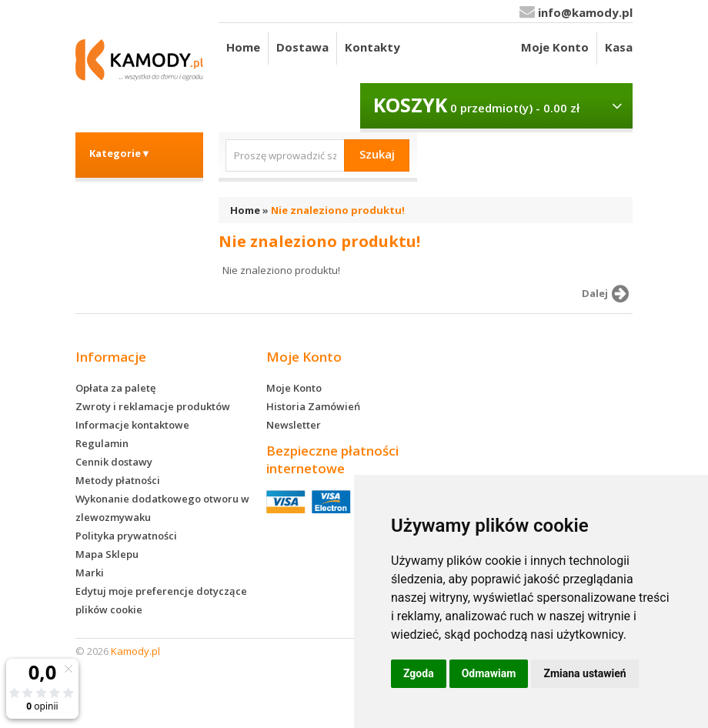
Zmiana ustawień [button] (584, 673)
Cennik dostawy (114, 462)
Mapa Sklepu (107, 554)
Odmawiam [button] (489, 673)
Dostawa (302, 47)
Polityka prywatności (126, 536)
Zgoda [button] (419, 673)
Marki (90, 573)
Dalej (608, 294)
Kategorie (120, 153)
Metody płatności (118, 480)
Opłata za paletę (115, 388)
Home (243, 47)
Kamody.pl (135, 651)
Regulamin (102, 443)
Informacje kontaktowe (132, 425)
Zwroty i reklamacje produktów (153, 406)
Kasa (619, 47)
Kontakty (372, 47)
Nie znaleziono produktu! (338, 210)
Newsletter (294, 425)
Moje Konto (555, 47)
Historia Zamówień (313, 406)
